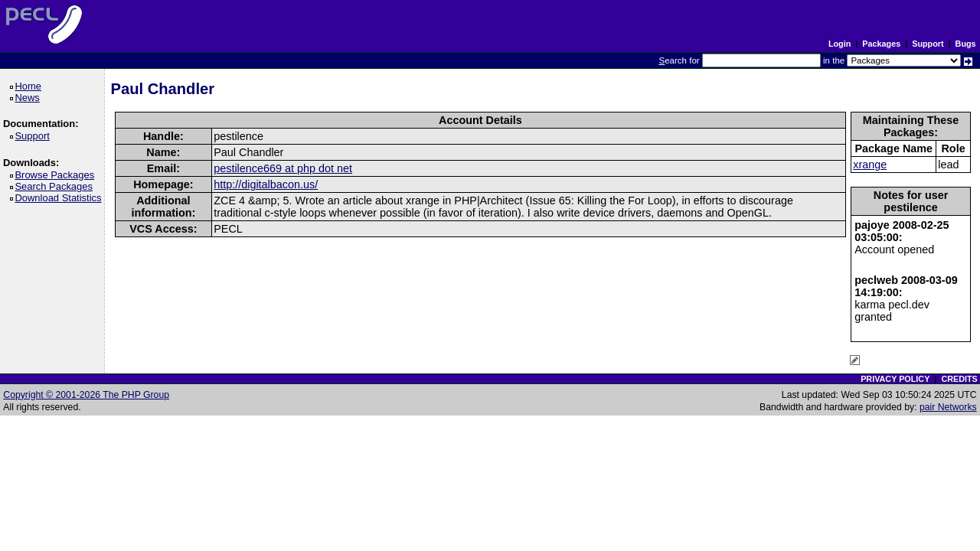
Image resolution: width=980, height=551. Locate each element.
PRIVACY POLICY (895, 379)
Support (928, 44)
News (29, 98)
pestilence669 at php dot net (283, 168)
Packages (881, 44)
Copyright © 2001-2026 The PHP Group (86, 395)
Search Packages (56, 186)
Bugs (966, 44)
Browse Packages (57, 175)
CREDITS (959, 379)
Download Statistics (60, 198)
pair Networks (948, 407)
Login (840, 44)
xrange (870, 165)
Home (30, 86)
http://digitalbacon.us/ (266, 184)
